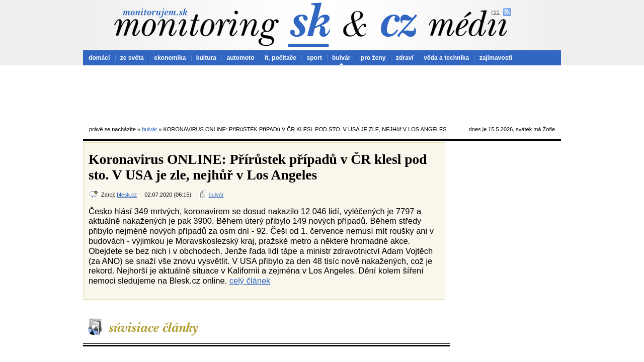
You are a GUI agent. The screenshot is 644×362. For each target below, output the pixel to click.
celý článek (250, 281)
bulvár (341, 58)
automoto (240, 58)
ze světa (132, 58)
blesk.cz (127, 195)
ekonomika (170, 58)
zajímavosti (496, 58)
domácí (99, 58)
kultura (206, 58)
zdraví (405, 58)
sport (314, 58)
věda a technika (446, 58)
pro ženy (373, 58)
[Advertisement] (322, 93)
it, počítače (280, 58)
